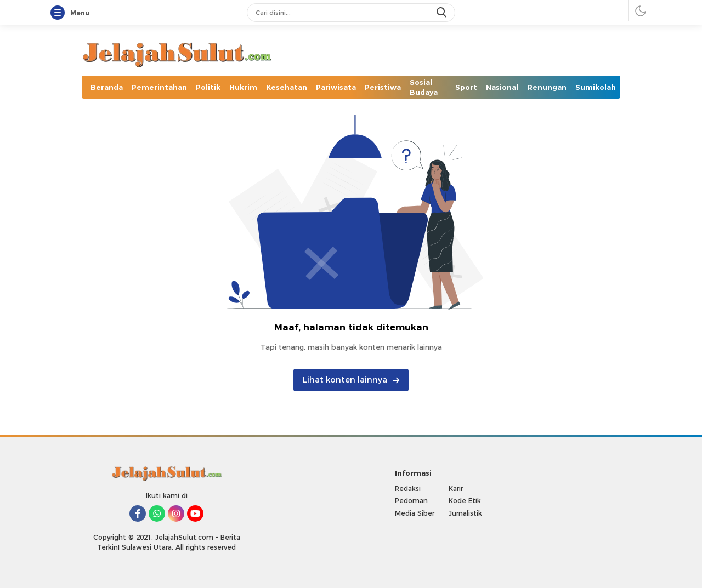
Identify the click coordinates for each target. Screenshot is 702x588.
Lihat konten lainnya (351, 380)
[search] (443, 13)
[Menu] (60, 13)
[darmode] (641, 11)
